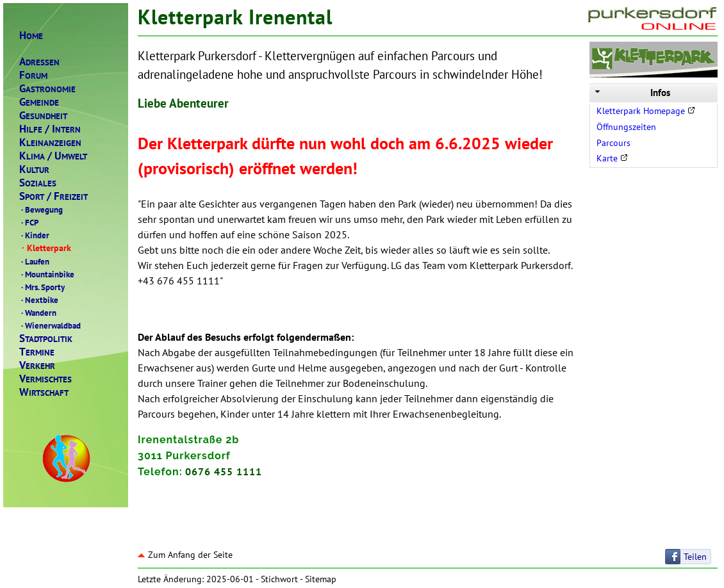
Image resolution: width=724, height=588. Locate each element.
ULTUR (34, 169)
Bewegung (41, 209)
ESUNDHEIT (43, 116)
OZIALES (38, 183)
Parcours (613, 143)
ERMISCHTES (45, 379)
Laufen (34, 261)
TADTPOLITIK (46, 339)
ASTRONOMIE (47, 89)
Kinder (34, 235)
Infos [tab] (631, 93)
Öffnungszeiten (626, 127)
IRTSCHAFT (44, 392)
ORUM (33, 75)
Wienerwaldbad (50, 325)
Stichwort (279, 579)
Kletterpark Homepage (646, 111)
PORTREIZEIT (53, 196)
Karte (612, 158)
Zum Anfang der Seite (185, 555)
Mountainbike (47, 274)
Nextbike (39, 300)
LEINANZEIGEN (50, 143)
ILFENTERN (50, 129)
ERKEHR (37, 365)
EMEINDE (39, 102)
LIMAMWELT (53, 156)
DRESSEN (39, 62)
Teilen (695, 557)
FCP (29, 222)
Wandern (38, 313)
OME (31, 36)
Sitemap (321, 579)
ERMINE (37, 352)
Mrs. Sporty (42, 287)
